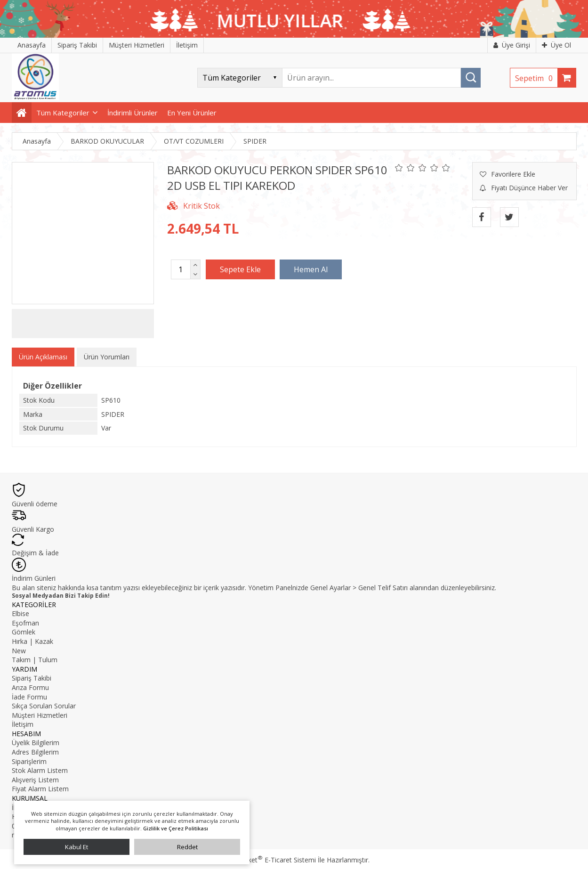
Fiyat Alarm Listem (40, 789)
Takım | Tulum (35, 660)
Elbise (20, 613)
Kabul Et (77, 847)
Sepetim (536, 78)
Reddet (187, 847)
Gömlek (24, 632)
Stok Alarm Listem (40, 770)
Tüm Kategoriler (63, 113)
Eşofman (25, 623)
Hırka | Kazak (32, 641)
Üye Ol (556, 45)
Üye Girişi (512, 45)
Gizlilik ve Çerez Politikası (176, 828)
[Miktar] (181, 269)
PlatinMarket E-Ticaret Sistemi (267, 860)
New (19, 651)
